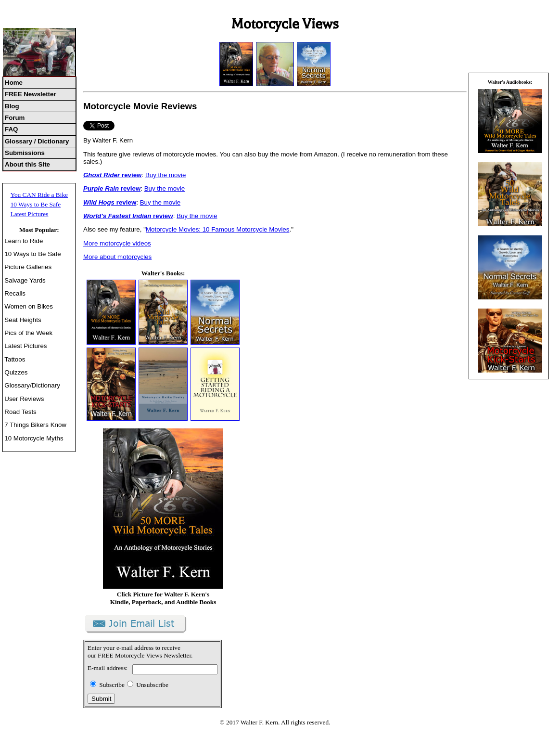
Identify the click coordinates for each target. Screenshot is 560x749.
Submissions (25, 153)
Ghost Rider (102, 175)
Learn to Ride (24, 241)
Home (14, 83)
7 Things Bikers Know (35, 425)
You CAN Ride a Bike (39, 195)
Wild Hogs (99, 202)
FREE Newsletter (31, 94)
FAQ (11, 129)
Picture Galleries (28, 267)
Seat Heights (23, 320)
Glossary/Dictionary (32, 385)
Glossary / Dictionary (37, 141)
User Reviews (24, 399)
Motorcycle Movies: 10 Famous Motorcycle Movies (218, 229)
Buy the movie (165, 175)
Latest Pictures (30, 214)
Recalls (15, 293)
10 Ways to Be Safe (36, 204)
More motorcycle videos (117, 243)
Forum (15, 118)
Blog (12, 106)
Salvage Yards (25, 280)
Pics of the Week (28, 333)
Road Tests (20, 412)
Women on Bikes (29, 306)
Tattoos (15, 359)
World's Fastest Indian (117, 216)
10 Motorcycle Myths (34, 438)
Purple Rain (101, 188)
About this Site (27, 164)
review (131, 175)
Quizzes (16, 372)
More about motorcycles (117, 257)
